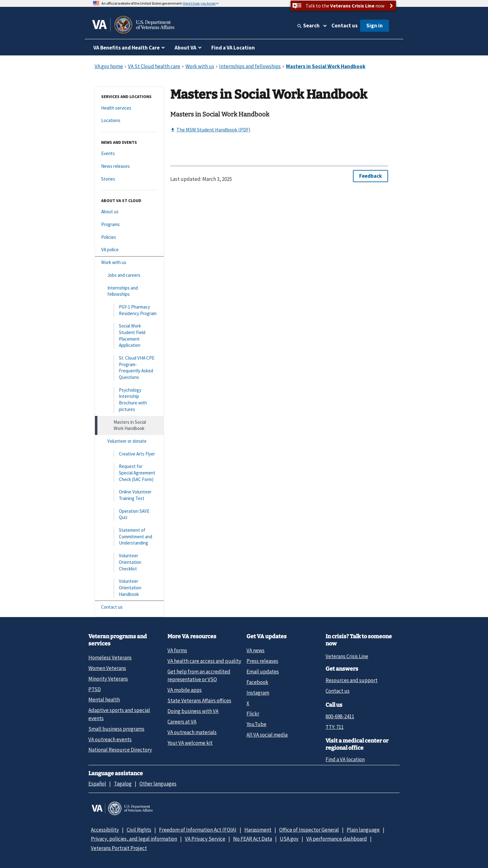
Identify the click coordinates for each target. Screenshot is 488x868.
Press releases (262, 661)
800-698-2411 (340, 716)
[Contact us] (129, 607)
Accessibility (105, 830)
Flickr (253, 714)
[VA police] (129, 250)
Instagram (258, 693)
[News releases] (129, 166)
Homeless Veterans (110, 658)
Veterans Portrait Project (119, 848)
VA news (256, 650)
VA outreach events (110, 739)
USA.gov (289, 839)
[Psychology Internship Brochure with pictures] (129, 400)
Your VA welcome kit (190, 743)
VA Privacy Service (205, 839)
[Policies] (129, 237)
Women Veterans (107, 668)
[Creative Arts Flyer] (129, 454)
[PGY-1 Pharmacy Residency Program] (129, 310)
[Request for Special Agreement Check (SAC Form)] (129, 473)
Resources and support (352, 680)
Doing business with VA (193, 711)
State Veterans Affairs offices (199, 701)
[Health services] (129, 108)
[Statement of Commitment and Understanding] (129, 537)
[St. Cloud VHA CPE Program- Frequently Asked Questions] (129, 368)
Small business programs (116, 729)
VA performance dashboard (337, 839)
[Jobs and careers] (129, 275)
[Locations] (129, 121)
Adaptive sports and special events (119, 714)
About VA (185, 48)
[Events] (129, 154)
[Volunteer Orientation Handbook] (129, 588)
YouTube (256, 724)
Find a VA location (345, 759)
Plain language (363, 830)
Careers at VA (182, 722)
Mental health (104, 700)
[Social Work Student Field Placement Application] (129, 336)
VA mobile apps (185, 690)
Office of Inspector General (309, 830)
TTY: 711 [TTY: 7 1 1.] (335, 727)
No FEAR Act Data (253, 839)
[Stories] (129, 179)
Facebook (257, 682)
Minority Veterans (108, 679)
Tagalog (123, 784)
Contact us (345, 26)
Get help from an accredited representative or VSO (199, 675)
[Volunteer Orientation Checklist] (129, 562)
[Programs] (129, 225)
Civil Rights (139, 830)
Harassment (258, 830)
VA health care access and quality (204, 661)
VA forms (177, 650)
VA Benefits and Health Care (127, 48)
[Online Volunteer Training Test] (129, 495)
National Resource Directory (120, 750)
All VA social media (267, 735)
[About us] (129, 212)
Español (97, 784)
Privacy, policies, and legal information (134, 839)
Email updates (263, 672)
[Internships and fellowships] (129, 291)
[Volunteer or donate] (129, 441)
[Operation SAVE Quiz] (129, 514)
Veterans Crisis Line (347, 656)
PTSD (95, 689)
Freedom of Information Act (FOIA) (198, 830)
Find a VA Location (233, 48)
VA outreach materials (192, 732)
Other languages (158, 784)
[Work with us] (129, 263)
